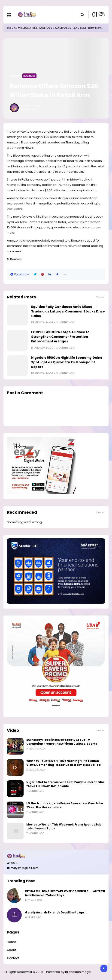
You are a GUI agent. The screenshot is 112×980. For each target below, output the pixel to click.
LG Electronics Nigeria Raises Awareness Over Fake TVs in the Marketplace (65, 805)
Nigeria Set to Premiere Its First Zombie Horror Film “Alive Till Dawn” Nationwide (65, 784)
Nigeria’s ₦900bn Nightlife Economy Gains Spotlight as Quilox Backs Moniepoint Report (67, 362)
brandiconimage (78, 972)
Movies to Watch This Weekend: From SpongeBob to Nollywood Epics (64, 827)
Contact (13, 958)
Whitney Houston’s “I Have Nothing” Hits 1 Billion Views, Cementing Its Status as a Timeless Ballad (64, 763)
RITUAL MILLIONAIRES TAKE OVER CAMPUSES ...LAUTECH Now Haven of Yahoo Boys (65, 893)
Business (29, 76)
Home (15, 76)
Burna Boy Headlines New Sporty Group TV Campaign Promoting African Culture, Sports (62, 742)
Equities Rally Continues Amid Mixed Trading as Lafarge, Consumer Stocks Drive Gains (68, 311)
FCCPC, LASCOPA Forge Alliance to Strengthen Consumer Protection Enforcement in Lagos (60, 337)
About (11, 950)
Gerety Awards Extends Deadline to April (56, 913)
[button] (65, 274)
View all (101, 297)
